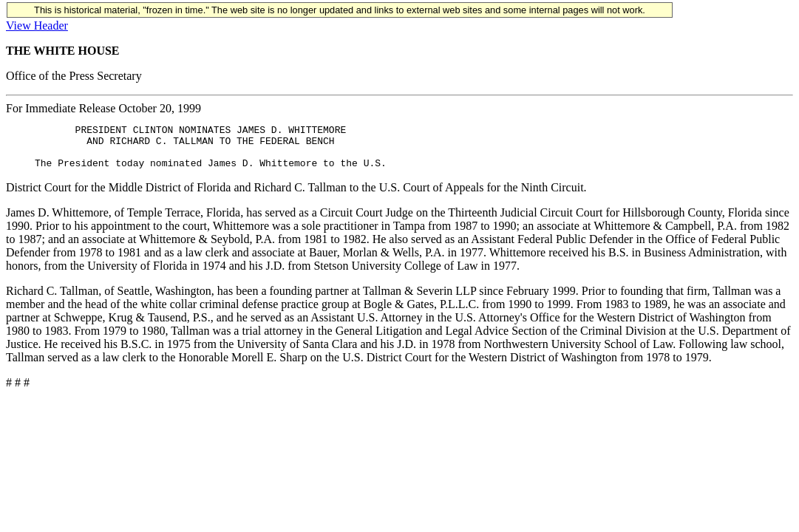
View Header (37, 25)
